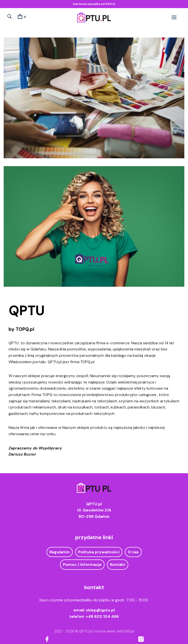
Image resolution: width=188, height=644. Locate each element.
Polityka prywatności (99, 552)
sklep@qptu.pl (100, 610)
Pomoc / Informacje (82, 564)
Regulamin (60, 552)
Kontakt (118, 564)
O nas (133, 552)
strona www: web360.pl (114, 631)
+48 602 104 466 (102, 616)
